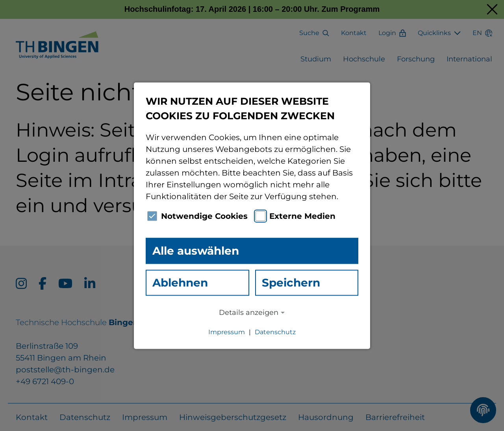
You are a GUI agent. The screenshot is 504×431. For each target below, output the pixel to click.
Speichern (291, 283)
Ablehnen (180, 283)
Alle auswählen (196, 251)
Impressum (227, 332)
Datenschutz (275, 332)
